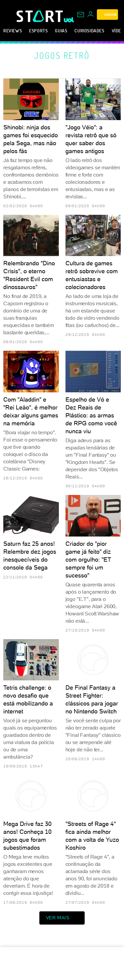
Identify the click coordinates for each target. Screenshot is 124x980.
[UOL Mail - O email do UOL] (81, 15)
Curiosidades (89, 31)
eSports (38, 31)
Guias (61, 31)
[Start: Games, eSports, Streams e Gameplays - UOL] (40, 16)
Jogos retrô (62, 55)
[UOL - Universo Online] (69, 20)
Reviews (13, 31)
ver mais (62, 918)
